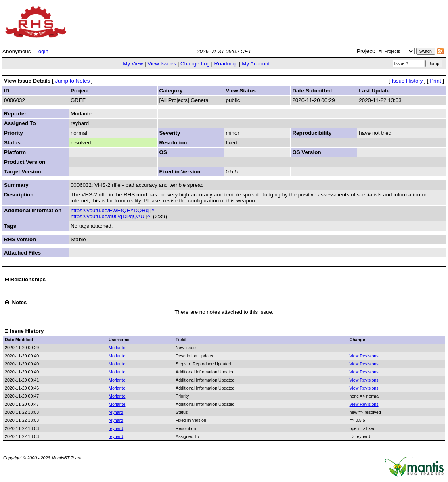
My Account (256, 64)
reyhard (116, 412)
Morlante (117, 348)
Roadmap (226, 64)
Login (42, 51)
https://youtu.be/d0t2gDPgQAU (108, 216)
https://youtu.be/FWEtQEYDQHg (110, 210)
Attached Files (22, 253)
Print (435, 81)
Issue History (407, 81)
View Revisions (364, 356)
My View (133, 64)
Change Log (195, 64)
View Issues (162, 64)
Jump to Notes (72, 81)
